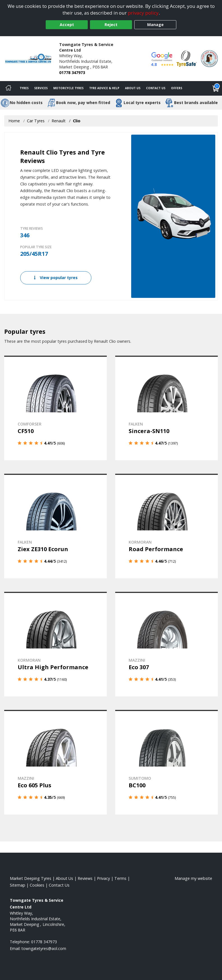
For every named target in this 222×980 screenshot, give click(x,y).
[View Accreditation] (187, 58)
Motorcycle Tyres (68, 88)
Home (14, 121)
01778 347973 (72, 73)
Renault (59, 121)
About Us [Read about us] (64, 878)
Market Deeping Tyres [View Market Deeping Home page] (31, 878)
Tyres (24, 88)
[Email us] (44, 948)
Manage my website (193, 878)
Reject (111, 25)
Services (41, 88)
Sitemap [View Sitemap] (18, 885)
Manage (155, 25)
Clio (77, 121)
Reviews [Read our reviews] (85, 878)
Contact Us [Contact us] (156, 88)
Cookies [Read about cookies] (37, 885)
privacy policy (143, 13)
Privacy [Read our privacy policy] (103, 878)
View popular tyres (56, 278)
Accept (67, 25)
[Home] (8, 88)
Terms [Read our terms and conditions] (120, 878)
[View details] (55, 408)
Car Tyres (36, 121)
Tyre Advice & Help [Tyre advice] (104, 88)
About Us (133, 88)
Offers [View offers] (177, 88)
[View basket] (216, 88)
